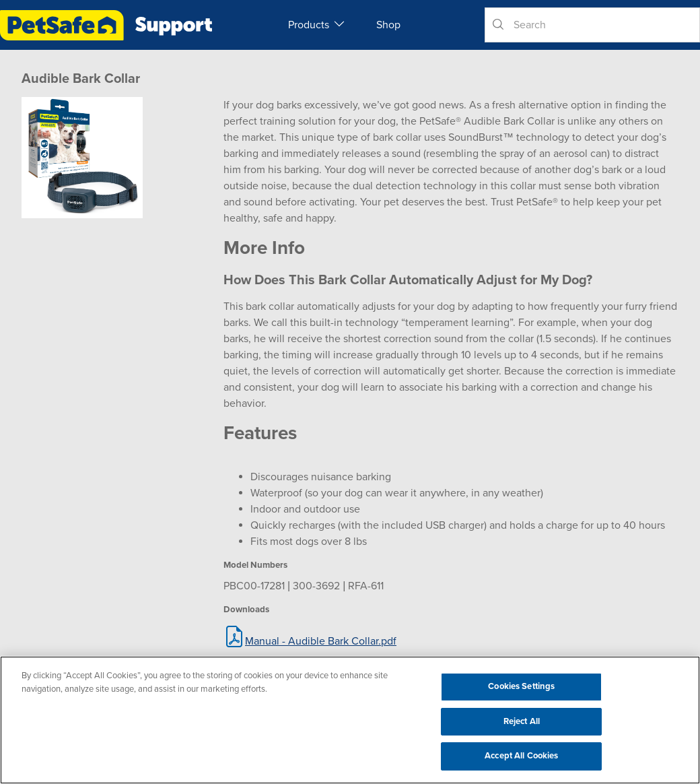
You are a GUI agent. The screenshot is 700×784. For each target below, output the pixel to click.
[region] (350, 720)
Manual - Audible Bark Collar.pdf (321, 641)
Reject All (522, 721)
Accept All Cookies (521, 756)
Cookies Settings (521, 686)
